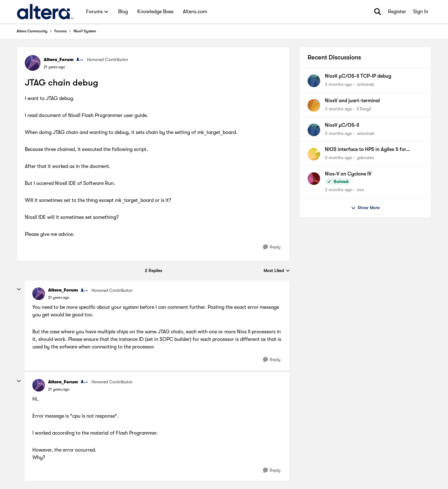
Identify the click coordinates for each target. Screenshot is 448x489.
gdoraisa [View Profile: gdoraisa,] (365, 158)
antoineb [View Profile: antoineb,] (366, 84)
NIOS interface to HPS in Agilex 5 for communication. (366, 150)
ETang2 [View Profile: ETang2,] (364, 109)
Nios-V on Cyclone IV (348, 174)
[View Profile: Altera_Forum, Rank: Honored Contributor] (33, 63)
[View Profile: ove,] (314, 179)
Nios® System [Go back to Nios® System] (85, 31)
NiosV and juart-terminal (352, 101)
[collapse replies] (19, 289)
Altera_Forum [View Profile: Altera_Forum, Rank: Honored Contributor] (59, 59)
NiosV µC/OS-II (342, 125)
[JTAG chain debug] (59, 297)
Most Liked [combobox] (277, 271)
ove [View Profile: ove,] (360, 190)
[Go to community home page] (45, 12)
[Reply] (272, 247)
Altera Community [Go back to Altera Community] (32, 31)
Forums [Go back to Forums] (60, 31)
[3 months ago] (339, 84)
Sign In (421, 12)
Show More (365, 208)
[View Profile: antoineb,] (314, 81)
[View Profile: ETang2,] (314, 105)
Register (397, 12)
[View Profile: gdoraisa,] (314, 154)
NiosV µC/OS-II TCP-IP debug (358, 76)
